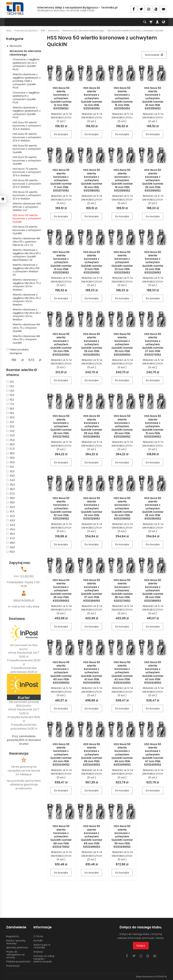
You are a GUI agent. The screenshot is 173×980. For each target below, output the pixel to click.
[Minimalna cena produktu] (14, 360)
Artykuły (38, 952)
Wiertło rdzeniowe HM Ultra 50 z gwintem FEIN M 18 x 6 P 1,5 (26, 242)
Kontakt (38, 940)
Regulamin (13, 936)
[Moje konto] (157, 22)
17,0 (10, 404)
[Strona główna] (15, 9)
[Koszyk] (151, 22)
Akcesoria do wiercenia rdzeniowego (25, 53)
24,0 (10, 435)
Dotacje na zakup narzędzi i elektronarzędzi (44, 959)
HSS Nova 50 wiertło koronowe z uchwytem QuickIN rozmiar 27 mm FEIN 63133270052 (153, 344)
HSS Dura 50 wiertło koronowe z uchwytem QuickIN (27, 149)
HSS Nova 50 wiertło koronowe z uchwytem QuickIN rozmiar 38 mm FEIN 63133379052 (122, 590)
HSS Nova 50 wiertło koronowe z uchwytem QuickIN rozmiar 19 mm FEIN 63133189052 (122, 180)
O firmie (38, 936)
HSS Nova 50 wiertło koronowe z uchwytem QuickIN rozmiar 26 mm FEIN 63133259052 (122, 344)
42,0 (10, 516)
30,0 (10, 462)
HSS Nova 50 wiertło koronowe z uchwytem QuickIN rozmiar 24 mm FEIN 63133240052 (61, 344)
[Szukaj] (145, 22)
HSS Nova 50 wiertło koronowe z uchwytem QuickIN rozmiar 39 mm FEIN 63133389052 (153, 590)
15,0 (10, 395)
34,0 (11, 480)
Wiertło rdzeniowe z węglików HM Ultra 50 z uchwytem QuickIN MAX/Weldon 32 (27, 255)
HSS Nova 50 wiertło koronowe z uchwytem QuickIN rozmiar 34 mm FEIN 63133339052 (122, 508)
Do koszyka (61, 134)
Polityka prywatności (18, 962)
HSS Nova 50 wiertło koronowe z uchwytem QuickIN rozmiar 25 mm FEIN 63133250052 (92, 344)
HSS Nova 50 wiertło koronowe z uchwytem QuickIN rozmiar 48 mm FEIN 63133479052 (61, 836)
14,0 (10, 391)
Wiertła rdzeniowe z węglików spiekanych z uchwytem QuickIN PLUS (27, 112)
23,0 (10, 431)
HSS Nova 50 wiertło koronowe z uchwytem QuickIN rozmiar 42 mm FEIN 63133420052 (122, 673)
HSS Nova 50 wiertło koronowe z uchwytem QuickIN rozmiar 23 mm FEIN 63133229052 (153, 262)
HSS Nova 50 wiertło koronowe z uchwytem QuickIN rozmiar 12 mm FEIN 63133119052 (61, 98)
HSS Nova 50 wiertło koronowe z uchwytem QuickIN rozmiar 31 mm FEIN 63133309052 (153, 426)
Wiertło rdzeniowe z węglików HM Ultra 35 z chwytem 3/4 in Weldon (27, 300)
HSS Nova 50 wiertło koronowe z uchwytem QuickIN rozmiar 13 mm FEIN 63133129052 (61, 262)
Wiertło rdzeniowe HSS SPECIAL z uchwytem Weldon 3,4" (27, 207)
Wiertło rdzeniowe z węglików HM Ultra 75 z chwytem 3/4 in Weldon (27, 285)
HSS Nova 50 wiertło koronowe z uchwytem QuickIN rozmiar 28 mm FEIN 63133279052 (61, 426)
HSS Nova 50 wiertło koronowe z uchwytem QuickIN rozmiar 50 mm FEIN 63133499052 (122, 836)
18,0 (10, 409)
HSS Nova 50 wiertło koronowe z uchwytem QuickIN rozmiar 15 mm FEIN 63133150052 (122, 98)
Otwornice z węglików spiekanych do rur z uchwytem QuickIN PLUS (26, 64)
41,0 (10, 511)
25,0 (10, 440)
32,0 (10, 471)
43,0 (11, 520)
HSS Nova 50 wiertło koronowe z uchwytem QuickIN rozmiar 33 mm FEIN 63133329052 (92, 508)
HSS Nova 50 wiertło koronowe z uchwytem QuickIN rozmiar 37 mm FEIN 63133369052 (92, 590)
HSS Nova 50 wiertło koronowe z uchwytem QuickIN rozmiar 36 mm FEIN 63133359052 (61, 590)
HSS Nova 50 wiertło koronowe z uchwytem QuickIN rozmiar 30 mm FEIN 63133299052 (122, 426)
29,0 (10, 458)
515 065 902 (27, 576)
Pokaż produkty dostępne (17, 351)
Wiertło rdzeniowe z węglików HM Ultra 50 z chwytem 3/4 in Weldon (27, 314)
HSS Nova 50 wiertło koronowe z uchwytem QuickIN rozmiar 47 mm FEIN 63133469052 (153, 755)
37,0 (10, 494)
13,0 (10, 386)
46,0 (11, 534)
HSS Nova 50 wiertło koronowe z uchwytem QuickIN (27, 218)
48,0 (11, 543)
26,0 (10, 444)
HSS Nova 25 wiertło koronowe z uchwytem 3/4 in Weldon (27, 195)
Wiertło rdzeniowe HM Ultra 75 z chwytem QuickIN (26, 328)
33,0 (10, 476)
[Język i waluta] (164, 22)
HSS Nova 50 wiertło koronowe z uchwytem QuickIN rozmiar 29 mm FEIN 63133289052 (92, 426)
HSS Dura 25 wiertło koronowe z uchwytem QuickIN (27, 160)
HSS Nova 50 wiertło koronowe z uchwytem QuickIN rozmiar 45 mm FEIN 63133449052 (92, 755)
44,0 (11, 525)
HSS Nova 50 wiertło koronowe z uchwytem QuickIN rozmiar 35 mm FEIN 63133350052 (153, 508)
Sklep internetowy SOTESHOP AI (151, 977)
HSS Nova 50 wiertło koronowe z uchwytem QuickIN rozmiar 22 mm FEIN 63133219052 (122, 262)
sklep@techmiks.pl (24, 600)
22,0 (10, 426)
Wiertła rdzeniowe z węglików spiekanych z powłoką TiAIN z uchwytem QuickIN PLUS (27, 81)
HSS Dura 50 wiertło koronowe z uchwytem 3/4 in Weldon (27, 126)
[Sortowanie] (154, 55)
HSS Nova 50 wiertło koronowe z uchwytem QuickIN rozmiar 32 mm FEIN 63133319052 (61, 508)
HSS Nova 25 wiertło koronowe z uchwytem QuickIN (27, 230)
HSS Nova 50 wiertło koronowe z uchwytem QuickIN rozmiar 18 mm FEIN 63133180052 (92, 180)
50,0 (11, 552)
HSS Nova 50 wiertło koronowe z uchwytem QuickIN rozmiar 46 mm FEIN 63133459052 (122, 755)
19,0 (10, 413)
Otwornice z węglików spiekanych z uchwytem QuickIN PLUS (26, 98)
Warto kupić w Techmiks (42, 946)
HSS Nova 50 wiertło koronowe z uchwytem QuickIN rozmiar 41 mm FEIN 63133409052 (92, 673)
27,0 (10, 449)
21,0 (10, 422)
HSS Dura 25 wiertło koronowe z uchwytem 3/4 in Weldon (27, 137)
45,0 (11, 529)
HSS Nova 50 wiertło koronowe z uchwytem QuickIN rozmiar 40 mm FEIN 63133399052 (61, 673)
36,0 (10, 489)
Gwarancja (13, 966)
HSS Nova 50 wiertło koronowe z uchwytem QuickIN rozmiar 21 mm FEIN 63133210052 (92, 262)
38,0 (10, 498)
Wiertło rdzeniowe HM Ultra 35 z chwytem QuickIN (26, 339)
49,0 (11, 547)
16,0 (10, 400)
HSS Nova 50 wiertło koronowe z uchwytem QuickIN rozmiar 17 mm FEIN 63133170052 (61, 180)
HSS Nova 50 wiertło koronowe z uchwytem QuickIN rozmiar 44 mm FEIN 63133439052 (61, 755)
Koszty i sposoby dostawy (16, 942)
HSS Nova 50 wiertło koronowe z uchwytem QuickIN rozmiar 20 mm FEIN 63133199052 (153, 180)
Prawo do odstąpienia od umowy (15, 955)
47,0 (11, 538)
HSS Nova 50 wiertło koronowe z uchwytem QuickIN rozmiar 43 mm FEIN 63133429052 (153, 673)
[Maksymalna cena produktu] (31, 360)
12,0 (10, 382)
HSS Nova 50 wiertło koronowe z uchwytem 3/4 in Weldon (27, 184)
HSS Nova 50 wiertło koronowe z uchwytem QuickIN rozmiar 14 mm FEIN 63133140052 (92, 98)
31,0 (10, 467)
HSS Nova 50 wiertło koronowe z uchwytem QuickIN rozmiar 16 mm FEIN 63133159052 (153, 98)
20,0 (10, 417)
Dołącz (141, 946)
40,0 (11, 507)
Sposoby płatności (17, 947)
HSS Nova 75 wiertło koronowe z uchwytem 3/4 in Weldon (27, 172)
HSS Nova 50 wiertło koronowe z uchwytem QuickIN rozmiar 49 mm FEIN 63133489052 (92, 836)
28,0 (10, 453)
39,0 (10, 502)
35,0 (11, 485)
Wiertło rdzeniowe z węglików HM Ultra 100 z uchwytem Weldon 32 (26, 270)
